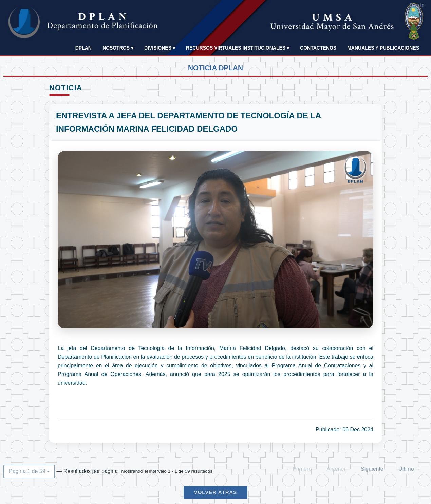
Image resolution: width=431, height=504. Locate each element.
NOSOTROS (118, 48)
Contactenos (318, 48)
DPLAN (83, 48)
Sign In (417, 5)
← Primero (299, 469)
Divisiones (160, 48)
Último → (410, 469)
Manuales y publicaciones (383, 48)
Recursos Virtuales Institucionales (238, 48)
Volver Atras (216, 492)
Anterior (336, 469)
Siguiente (372, 469)
